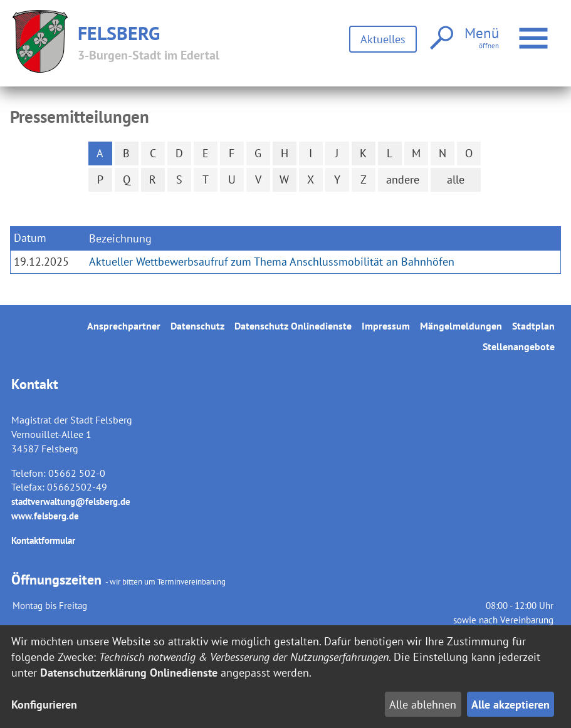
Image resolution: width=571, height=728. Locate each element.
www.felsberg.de (45, 516)
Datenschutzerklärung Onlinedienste (129, 673)
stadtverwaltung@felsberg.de (71, 502)
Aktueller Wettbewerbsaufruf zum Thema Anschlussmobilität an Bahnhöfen (272, 262)
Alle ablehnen (423, 705)
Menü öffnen (535, 32)
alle (456, 179)
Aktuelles (383, 39)
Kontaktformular (43, 540)
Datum (30, 238)
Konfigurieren (44, 705)
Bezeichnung (120, 238)
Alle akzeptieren (511, 705)
